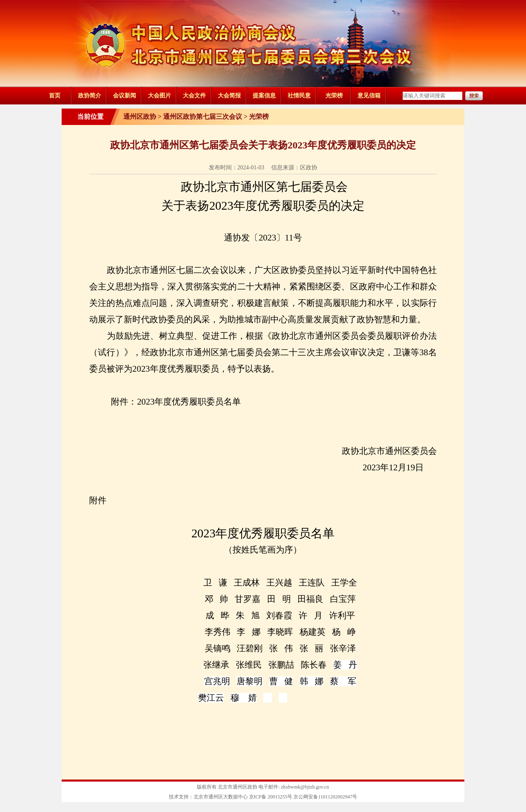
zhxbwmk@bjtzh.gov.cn (305, 787)
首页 (55, 96)
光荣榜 (334, 96)
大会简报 (229, 96)
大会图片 (159, 96)
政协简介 (90, 96)
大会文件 (194, 96)
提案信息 (264, 96)
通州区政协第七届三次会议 (203, 117)
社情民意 (299, 96)
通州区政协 (140, 117)
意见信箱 (369, 96)
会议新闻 (125, 96)
